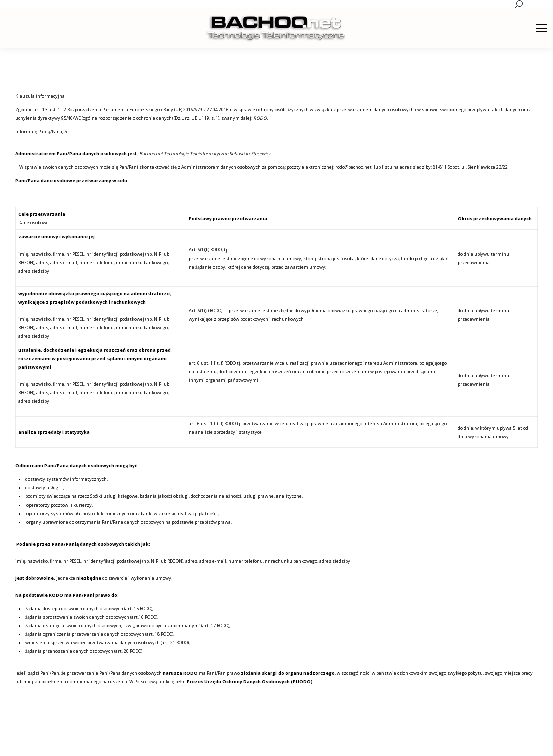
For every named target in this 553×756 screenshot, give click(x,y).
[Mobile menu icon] (542, 28)
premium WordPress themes (121, 741)
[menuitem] (373, 741)
